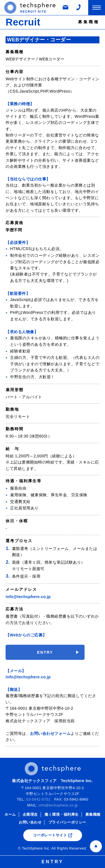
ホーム (10, 814)
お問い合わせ (30, 822)
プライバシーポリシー (67, 822)
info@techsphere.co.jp (28, 597)
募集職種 (93, 814)
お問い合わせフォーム (50, 733)
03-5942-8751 (38, 799)
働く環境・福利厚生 (62, 814)
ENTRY (45, 656)
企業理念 (30, 814)
